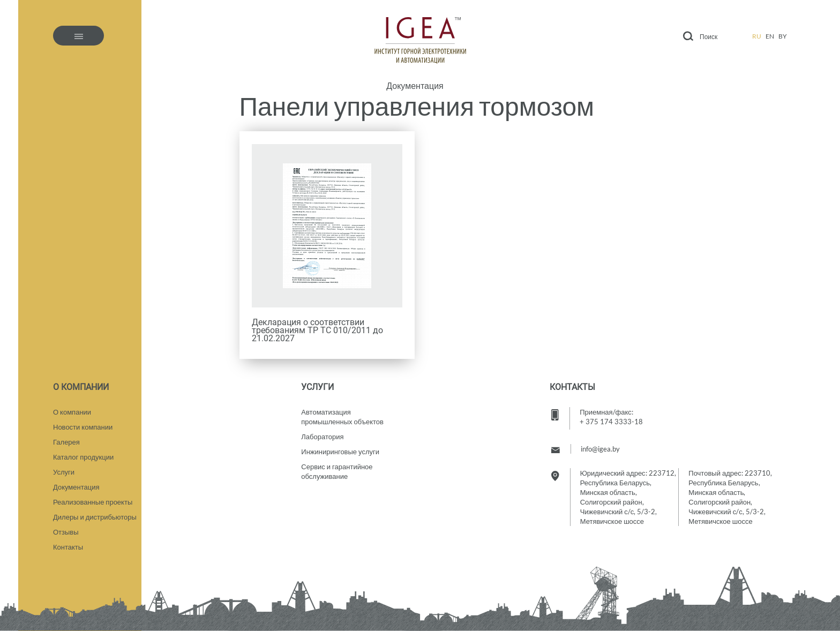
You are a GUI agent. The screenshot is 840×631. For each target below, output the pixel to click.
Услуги (64, 472)
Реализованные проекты (93, 502)
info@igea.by (600, 449)
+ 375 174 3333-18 (611, 422)
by (783, 36)
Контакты (68, 547)
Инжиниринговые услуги (340, 452)
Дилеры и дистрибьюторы (95, 517)
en (770, 36)
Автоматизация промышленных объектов (342, 417)
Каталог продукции (83, 457)
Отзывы (66, 532)
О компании (72, 412)
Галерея (66, 442)
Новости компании (83, 427)
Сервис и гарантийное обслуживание (337, 471)
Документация (415, 86)
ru (757, 36)
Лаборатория (322, 437)
